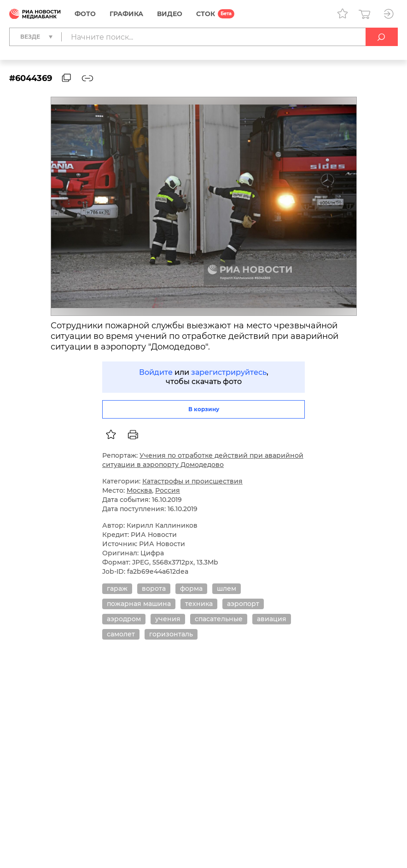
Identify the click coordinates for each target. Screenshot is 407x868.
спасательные (219, 619)
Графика (126, 14)
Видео (170, 14)
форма (191, 588)
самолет (121, 634)
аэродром (124, 619)
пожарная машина (139, 604)
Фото (85, 14)
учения (168, 619)
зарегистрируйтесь (229, 372)
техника (199, 604)
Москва (139, 490)
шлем (227, 588)
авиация (272, 619)
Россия (168, 490)
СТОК (206, 14)
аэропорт (243, 604)
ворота (154, 588)
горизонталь (171, 634)
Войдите (156, 372)
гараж (117, 588)
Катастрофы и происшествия (192, 481)
